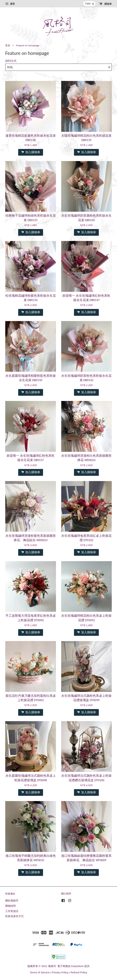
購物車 (105, 4)
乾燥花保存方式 (14, 916)
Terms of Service (40, 972)
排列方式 (11, 61)
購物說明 (10, 906)
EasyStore (77, 966)
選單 (10, 4)
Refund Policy (79, 972)
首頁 (8, 45)
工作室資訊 (12, 911)
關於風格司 (12, 901)
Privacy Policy (60, 972)
